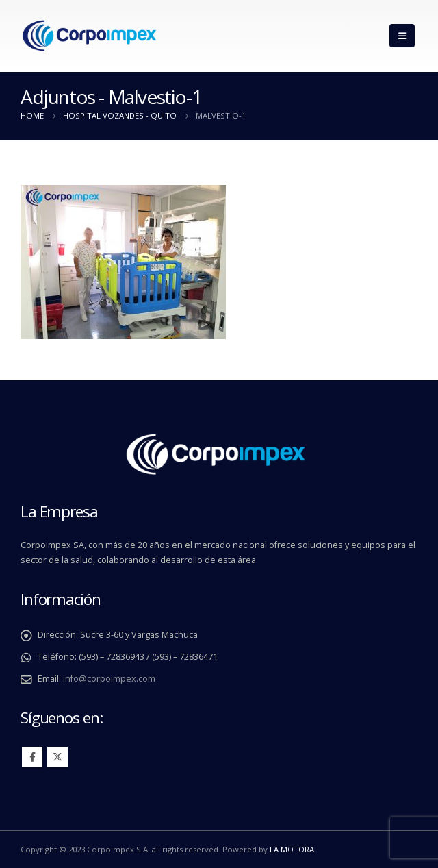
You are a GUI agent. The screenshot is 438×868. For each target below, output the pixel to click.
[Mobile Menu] (402, 36)
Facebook (32, 757)
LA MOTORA (292, 849)
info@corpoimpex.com (109, 679)
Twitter (57, 757)
